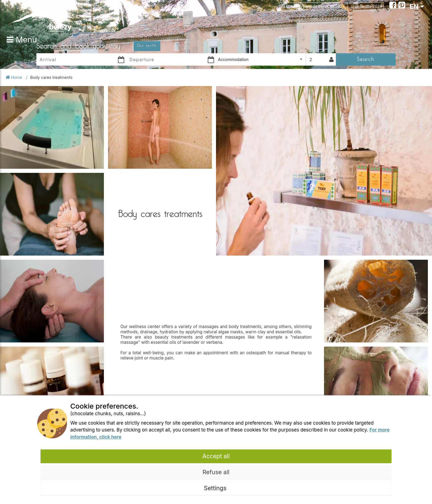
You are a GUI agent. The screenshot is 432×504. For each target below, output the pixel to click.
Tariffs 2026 (368, 6)
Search (366, 59)
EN (417, 6)
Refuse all (216, 472)
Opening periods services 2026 (314, 6)
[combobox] (261, 59)
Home (14, 77)
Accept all (216, 456)
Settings (216, 488)
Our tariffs (147, 46)
